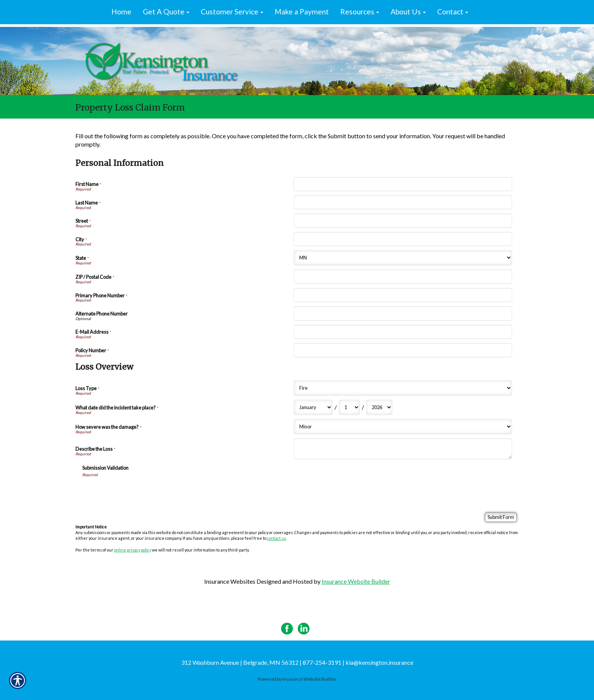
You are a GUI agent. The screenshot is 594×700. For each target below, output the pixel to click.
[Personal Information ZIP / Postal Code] (403, 277)
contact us (277, 538)
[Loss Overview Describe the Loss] (403, 449)
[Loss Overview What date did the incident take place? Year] (379, 407)
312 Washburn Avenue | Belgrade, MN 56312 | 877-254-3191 (261, 662)
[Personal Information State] (403, 258)
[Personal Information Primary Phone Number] (403, 295)
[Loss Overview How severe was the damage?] (403, 427)
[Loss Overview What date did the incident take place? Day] (349, 407)
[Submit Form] (501, 517)
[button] (166, 12)
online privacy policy (133, 550)
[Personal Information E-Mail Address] (403, 332)
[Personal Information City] (403, 239)
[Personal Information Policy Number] (403, 350)
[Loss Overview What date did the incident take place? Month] (313, 407)
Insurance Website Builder (356, 581)
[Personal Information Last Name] (403, 202)
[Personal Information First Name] (403, 184)
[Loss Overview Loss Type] (403, 388)
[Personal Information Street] (403, 220)
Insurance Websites (230, 581)
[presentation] (140, 492)
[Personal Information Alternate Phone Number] (403, 313)
